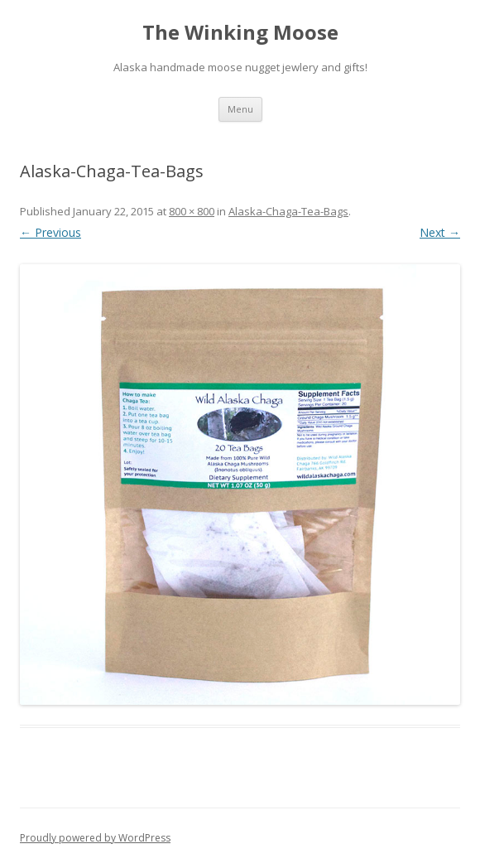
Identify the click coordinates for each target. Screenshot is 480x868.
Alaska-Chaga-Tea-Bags (288, 211)
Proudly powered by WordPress (95, 838)
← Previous (50, 232)
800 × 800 (192, 211)
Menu (240, 109)
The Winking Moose (240, 33)
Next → (440, 232)
